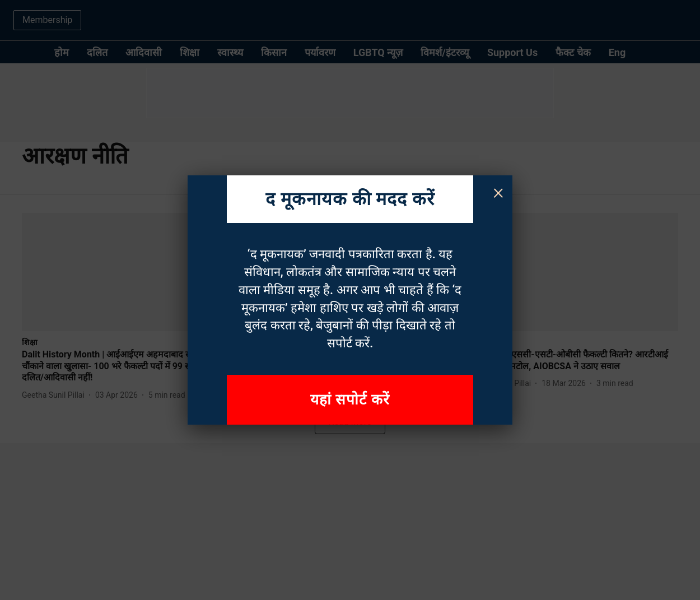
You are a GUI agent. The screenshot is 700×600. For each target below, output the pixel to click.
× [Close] (498, 192)
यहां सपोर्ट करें (350, 399)
